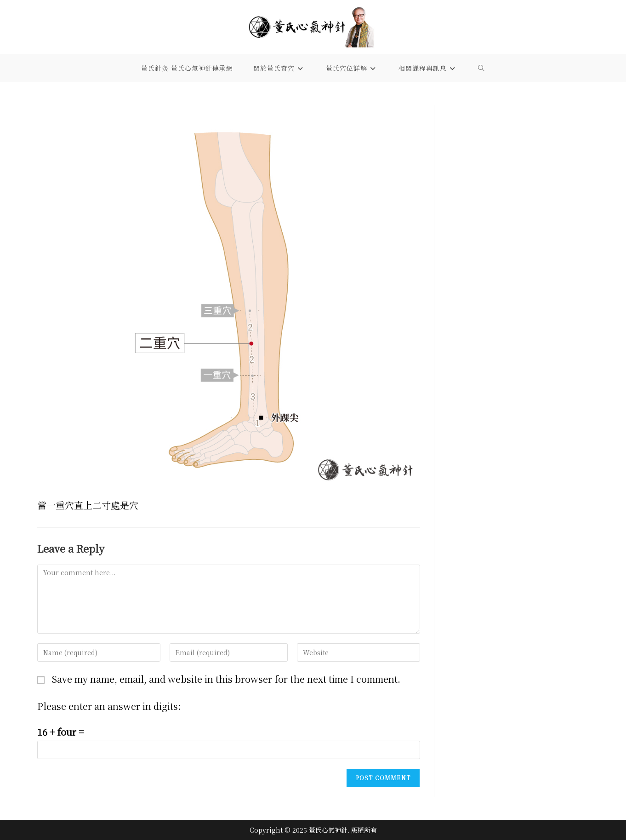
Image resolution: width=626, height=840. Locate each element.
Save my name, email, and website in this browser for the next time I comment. (226, 679)
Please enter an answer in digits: (109, 706)
